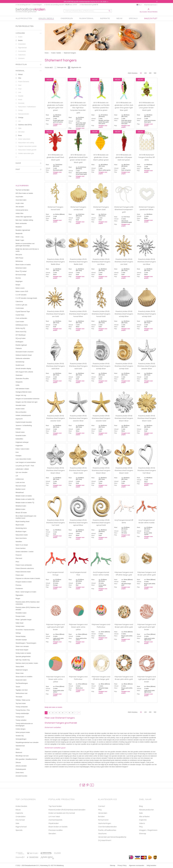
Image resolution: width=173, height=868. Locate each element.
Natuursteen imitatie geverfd (30, 150)
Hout (30, 85)
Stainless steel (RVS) (30, 125)
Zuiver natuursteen (30, 139)
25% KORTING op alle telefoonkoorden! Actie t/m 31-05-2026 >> (86, 2)
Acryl (30, 89)
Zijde (30, 128)
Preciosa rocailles (56, 830)
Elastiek (30, 96)
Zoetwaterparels (55, 820)
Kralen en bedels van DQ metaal (62, 813)
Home (47, 53)
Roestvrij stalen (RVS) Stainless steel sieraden (67, 810)
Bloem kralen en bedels (58, 827)
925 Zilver (30, 132)
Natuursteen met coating (30, 143)
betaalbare (30, 10)
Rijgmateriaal (30, 48)
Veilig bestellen (151, 865)
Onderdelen (30, 44)
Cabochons (30, 55)
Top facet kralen (55, 806)
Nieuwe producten (147, 810)
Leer (30, 92)
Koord (30, 100)
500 (155, 73)
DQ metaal (20, 820)
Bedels (30, 40)
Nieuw (18, 810)
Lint (30, 121)
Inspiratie (19, 813)
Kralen (30, 37)
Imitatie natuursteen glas (30, 153)
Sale (17, 823)
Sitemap (143, 834)
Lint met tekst (54, 817)
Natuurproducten (30, 114)
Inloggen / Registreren (149, 11)
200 (150, 73)
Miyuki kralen (54, 823)
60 (141, 73)
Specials (19, 830)
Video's (142, 823)
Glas (30, 78)
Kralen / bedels (56, 53)
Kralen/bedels (21, 806)
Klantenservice (150, 5)
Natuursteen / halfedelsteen (30, 107)
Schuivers (30, 58)
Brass (30, 135)
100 (145, 73)
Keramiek (30, 103)
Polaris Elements (30, 82)
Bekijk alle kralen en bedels (53, 707)
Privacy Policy (122, 865)
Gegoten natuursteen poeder (30, 146)
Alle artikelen (144, 817)
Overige (30, 118)
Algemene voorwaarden (137, 865)
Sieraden (52, 834)
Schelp (30, 110)
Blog (141, 806)
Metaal (30, 74)
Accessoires (30, 51)
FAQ (141, 827)
